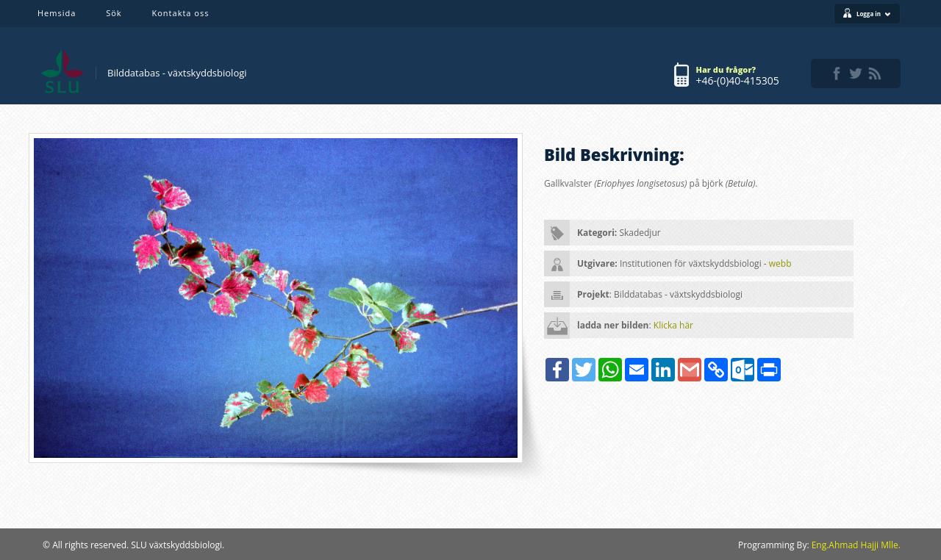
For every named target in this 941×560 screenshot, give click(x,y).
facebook (837, 73)
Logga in (874, 14)
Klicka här (673, 325)
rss (875, 73)
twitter (856, 73)
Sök (114, 13)
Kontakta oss (181, 13)
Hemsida (57, 13)
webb (780, 263)
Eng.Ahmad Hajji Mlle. (856, 545)
